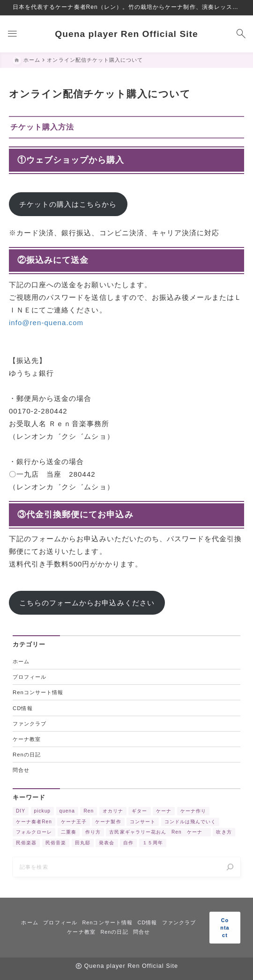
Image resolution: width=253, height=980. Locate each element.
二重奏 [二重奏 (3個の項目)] (69, 834)
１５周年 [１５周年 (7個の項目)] (153, 844)
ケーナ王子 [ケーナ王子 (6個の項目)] (74, 823)
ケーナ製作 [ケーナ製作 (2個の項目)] (108, 823)
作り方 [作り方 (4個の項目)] (93, 834)
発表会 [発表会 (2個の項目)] (107, 844)
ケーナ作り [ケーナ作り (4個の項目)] (193, 813)
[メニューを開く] (12, 34)
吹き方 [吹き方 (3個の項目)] (224, 834)
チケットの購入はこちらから (68, 204)
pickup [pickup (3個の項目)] (42, 813)
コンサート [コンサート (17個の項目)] (143, 823)
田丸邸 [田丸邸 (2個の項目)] (83, 844)
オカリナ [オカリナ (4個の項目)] (113, 813)
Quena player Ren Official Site (126, 34)
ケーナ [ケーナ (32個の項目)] (164, 813)
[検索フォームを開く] (241, 34)
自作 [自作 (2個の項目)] (128, 844)
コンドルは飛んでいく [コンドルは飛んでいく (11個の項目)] (190, 823)
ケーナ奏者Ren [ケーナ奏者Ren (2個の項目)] (34, 823)
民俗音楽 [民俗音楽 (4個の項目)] (56, 844)
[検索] (230, 871)
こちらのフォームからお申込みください (87, 603)
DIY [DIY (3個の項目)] (21, 813)
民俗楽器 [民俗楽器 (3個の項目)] (26, 844)
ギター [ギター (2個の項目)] (139, 813)
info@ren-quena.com (46, 323)
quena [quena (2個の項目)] (67, 813)
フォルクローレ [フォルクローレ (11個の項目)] (34, 834)
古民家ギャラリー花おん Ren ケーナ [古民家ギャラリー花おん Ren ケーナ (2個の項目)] (158, 834)
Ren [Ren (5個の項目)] (89, 813)
